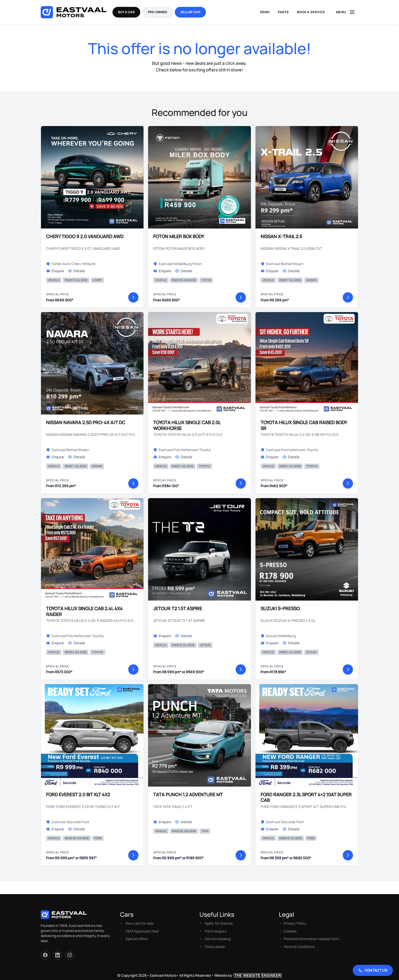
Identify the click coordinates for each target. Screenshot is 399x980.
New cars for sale (139, 923)
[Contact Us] (373, 970)
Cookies (290, 931)
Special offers (137, 939)
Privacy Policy (295, 923)
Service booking (218, 939)
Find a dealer (215, 947)
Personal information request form (311, 939)
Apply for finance (219, 923)
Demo (265, 12)
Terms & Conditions (299, 947)
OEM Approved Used (142, 931)
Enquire (55, 271)
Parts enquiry (216, 931)
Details (76, 271)
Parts (283, 12)
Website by (248, 975)
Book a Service (311, 12)
